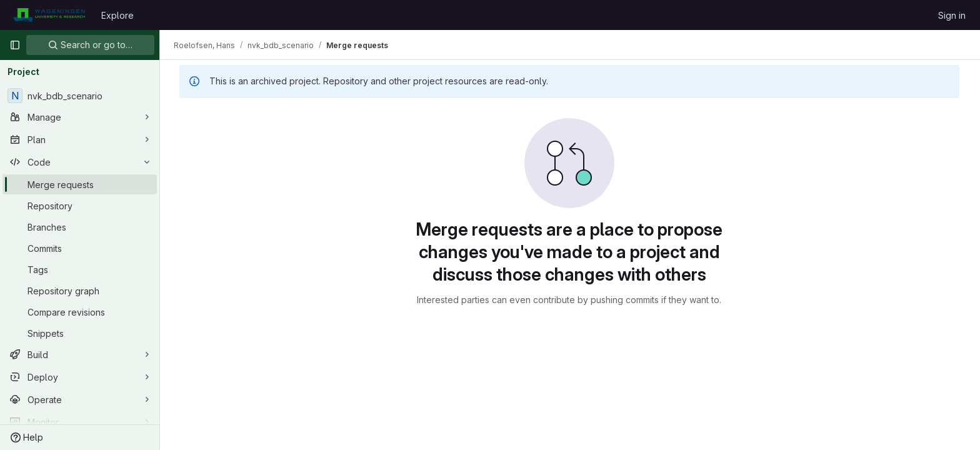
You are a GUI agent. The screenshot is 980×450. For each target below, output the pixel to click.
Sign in (952, 15)
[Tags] (80, 269)
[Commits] (80, 248)
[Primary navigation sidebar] (15, 45)
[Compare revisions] (80, 312)
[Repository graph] (80, 291)
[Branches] (80, 227)
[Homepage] (49, 15)
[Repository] (80, 206)
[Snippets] (80, 333)
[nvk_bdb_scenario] (80, 96)
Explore (117, 15)
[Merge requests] (80, 184)
